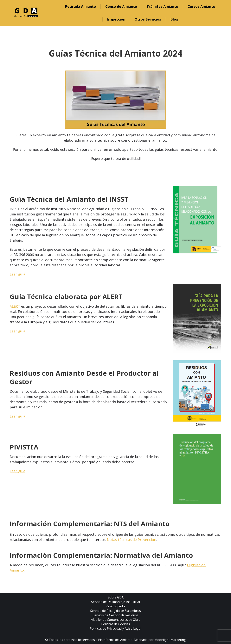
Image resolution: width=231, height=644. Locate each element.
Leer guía (17, 274)
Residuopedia (115, 606)
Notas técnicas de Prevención (132, 540)
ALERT (15, 306)
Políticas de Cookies (116, 624)
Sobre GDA (116, 597)
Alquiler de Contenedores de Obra (116, 620)
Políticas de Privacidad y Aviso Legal (115, 629)
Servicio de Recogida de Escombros (115, 611)
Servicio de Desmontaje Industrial (115, 602)
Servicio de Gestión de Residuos (116, 615)
